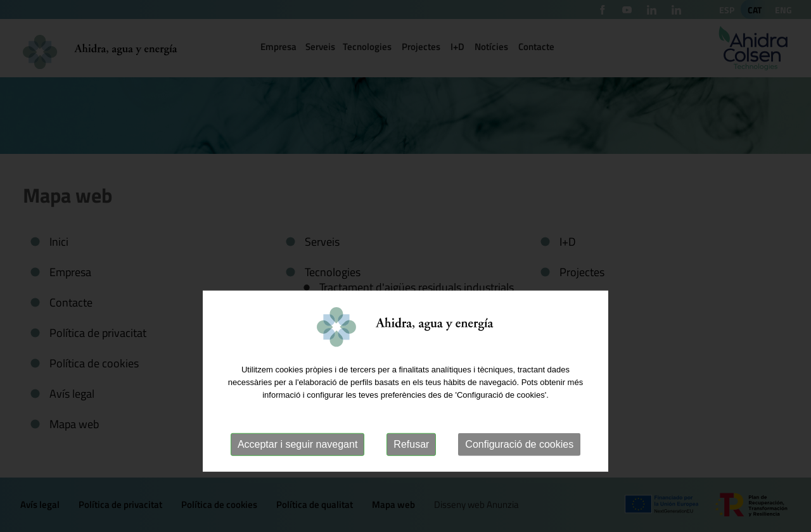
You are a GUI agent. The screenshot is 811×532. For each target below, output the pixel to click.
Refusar (411, 474)
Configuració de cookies (519, 474)
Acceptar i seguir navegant (297, 474)
